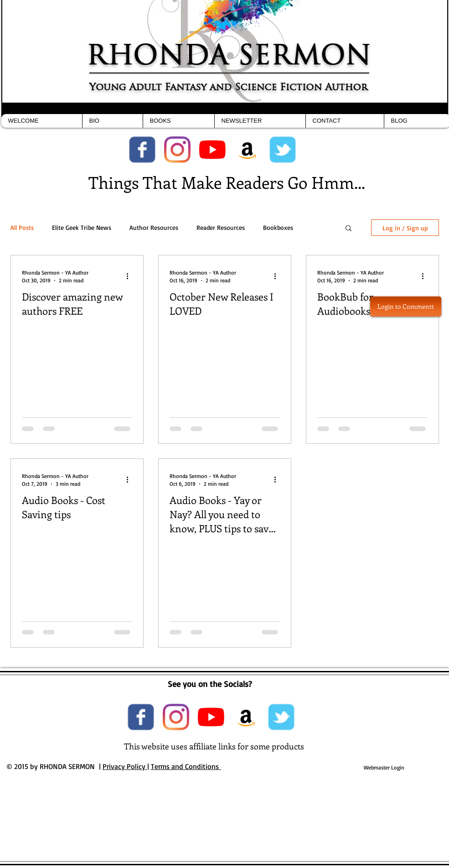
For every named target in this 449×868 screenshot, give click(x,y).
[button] (348, 229)
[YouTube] (212, 150)
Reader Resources (221, 227)
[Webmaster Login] (384, 768)
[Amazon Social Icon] (248, 150)
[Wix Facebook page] (142, 150)
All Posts (22, 227)
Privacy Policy (125, 766)
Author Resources (154, 227)
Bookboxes (278, 227)
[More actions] (131, 276)
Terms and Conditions (186, 766)
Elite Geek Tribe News (82, 227)
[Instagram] (177, 150)
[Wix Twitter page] (283, 150)
